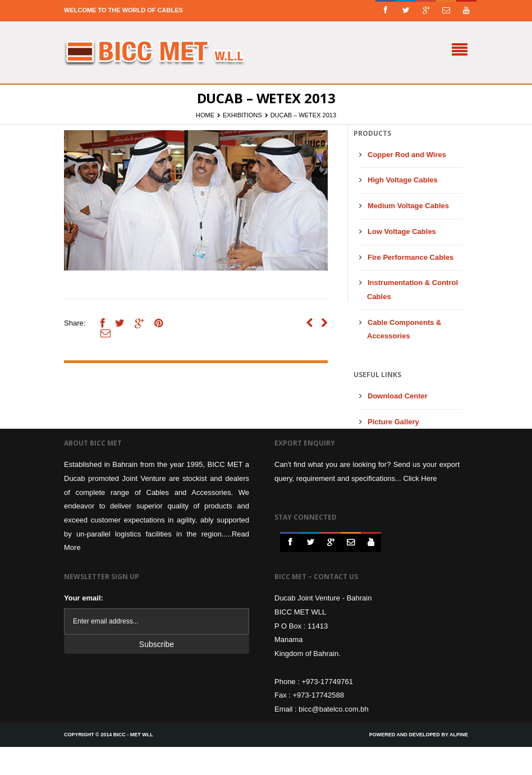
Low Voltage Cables (402, 231)
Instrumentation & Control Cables (412, 290)
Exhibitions (242, 115)
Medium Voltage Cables (408, 206)
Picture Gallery (393, 422)
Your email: (84, 598)
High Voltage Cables (403, 180)
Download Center (398, 396)
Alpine (459, 735)
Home (205, 115)
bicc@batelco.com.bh (333, 709)
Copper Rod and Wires (407, 155)
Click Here (420, 478)
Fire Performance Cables (411, 257)
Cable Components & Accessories (404, 329)
